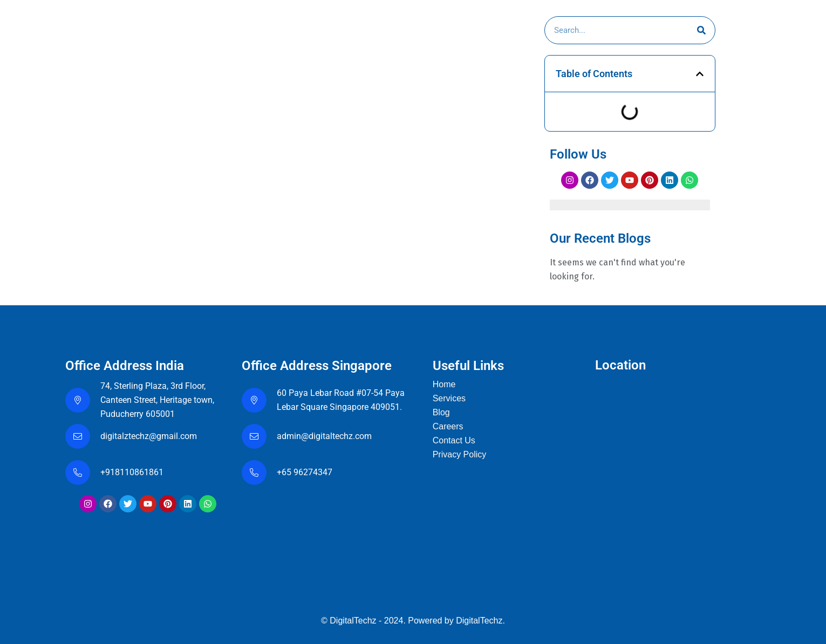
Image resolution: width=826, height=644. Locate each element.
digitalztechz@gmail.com (150, 436)
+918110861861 (134, 472)
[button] (700, 74)
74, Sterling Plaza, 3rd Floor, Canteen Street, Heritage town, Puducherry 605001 (157, 400)
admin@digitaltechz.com (325, 436)
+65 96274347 (305, 472)
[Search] (701, 30)
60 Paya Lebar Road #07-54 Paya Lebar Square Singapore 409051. (341, 400)
